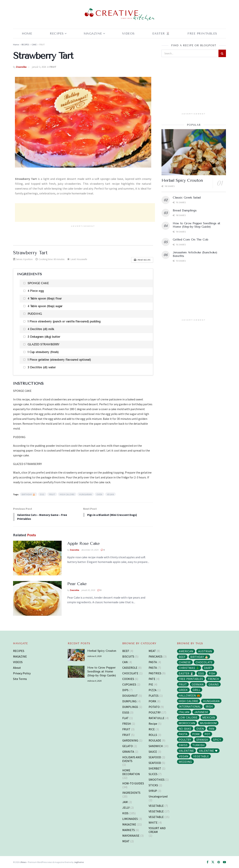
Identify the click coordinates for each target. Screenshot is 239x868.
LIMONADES (130, 818)
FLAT (125, 718)
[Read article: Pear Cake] (37, 598)
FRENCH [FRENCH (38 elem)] (213, 679)
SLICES (153, 774)
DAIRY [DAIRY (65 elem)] (208, 668)
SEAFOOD (155, 757)
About (17, 667)
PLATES (154, 695)
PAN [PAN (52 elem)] (212, 728)
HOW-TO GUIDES (133, 783)
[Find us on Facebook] (208, 862)
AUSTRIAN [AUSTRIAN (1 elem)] (205, 651)
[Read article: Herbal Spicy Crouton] (194, 152)
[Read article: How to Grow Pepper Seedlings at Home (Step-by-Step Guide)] (76, 671)
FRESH (127, 723)
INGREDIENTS (131, 792)
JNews (23, 862)
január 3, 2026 (39, 67)
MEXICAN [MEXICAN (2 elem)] (209, 717)
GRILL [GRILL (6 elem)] (197, 690)
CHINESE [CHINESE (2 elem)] (185, 662)
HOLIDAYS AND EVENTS (132, 759)
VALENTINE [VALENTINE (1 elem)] (187, 750)
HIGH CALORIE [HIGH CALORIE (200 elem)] (189, 701)
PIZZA (153, 690)
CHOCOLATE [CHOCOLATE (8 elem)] (204, 662)
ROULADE (155, 740)
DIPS (125, 690)
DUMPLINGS (130, 706)
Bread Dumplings (185, 210)
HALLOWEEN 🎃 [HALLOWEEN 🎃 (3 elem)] (190, 695)
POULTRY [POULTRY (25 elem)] (185, 739)
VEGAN (111, 494)
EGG (42, 494)
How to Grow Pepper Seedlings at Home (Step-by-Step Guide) (196, 225)
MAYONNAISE (131, 835)
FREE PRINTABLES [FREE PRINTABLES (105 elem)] (191, 679)
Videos (128, 33)
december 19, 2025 (90, 549)
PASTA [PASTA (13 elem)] (183, 734)
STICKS (153, 785)
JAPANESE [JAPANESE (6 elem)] (201, 712)
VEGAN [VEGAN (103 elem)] (184, 756)
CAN (125, 662)
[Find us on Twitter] (213, 862)
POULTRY (155, 712)
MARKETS (129, 830)
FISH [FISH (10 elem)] (212, 673)
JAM (125, 802)
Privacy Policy (22, 673)
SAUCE (153, 751)
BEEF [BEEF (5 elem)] (182, 657)
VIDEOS (18, 662)
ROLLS (153, 734)
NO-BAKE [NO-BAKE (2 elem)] (185, 728)
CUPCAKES (129, 684)
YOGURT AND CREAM (157, 830)
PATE (152, 678)
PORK (152, 701)
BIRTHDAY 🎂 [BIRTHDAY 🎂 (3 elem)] (199, 657)
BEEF (126, 650)
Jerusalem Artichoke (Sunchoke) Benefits (195, 254)
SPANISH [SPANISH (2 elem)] (202, 739)
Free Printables (202, 33)
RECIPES (57, 33)
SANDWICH (156, 746)
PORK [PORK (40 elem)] (196, 734)
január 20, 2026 (88, 590)
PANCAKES (156, 656)
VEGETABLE (156, 805)
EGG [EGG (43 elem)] (201, 673)
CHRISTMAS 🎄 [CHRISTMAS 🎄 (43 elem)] (189, 668)
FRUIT (42, 45)
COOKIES (128, 678)
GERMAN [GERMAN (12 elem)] (198, 684)
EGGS (126, 712)
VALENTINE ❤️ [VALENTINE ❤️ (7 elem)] (208, 750)
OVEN (99, 494)
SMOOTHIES (157, 779)
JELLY (126, 807)
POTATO (154, 706)
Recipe (153, 723)
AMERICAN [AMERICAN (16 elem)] (186, 651)
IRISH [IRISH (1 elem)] (209, 706)
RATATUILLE (157, 718)
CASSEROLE (130, 667)
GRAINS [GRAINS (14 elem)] (214, 684)
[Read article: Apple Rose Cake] (37, 558)
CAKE (34, 45)
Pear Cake (77, 583)
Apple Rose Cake (83, 543)
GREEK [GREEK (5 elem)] (183, 690)
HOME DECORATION (131, 772)
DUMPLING (129, 701)
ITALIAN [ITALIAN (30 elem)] (184, 712)
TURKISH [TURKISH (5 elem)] (199, 745)
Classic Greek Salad (187, 198)
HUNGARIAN (86, 494)
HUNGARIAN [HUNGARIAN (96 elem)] (211, 701)
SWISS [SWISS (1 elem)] (183, 745)
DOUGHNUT (130, 695)
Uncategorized (158, 796)
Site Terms (20, 678)
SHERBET (155, 768)
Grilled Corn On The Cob (190, 239)
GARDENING (130, 740)
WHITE (153, 822)
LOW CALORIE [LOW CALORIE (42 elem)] (188, 717)
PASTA (153, 662)
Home (27, 33)
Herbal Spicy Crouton (182, 180)
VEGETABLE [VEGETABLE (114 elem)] (201, 756)
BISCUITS (128, 656)
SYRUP (153, 790)
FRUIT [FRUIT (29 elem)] (183, 684)
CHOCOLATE (130, 673)
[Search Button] (222, 53)
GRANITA (128, 751)
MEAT (126, 841)
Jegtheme (79, 862)
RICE (152, 729)
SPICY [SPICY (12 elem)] (217, 739)
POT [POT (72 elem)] (207, 734)
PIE (151, 684)
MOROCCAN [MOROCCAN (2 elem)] (187, 723)
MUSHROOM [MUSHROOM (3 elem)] (208, 723)
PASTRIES (155, 673)
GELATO (128, 746)
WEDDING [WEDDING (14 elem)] (186, 761)
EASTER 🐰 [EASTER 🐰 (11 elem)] (186, 673)
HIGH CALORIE (67, 494)
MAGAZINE (93, 33)
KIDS (125, 813)
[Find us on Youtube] (224, 862)
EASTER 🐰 (161, 33)
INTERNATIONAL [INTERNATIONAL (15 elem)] (190, 706)
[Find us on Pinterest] (219, 862)
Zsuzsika (21, 67)
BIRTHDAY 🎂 (28, 494)
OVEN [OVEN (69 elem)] (200, 728)
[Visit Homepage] (119, 14)
